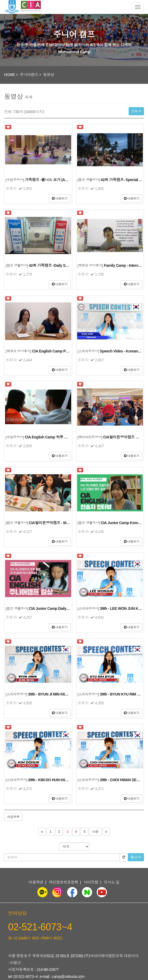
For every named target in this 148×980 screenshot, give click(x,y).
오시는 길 (112, 882)
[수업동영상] (15, 180)
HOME (10, 75)
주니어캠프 (29, 75)
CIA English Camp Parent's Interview (62, 351)
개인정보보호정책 (63, 882)
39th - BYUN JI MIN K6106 (49, 694)
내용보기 (60, 199)
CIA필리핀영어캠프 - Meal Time (54, 523)
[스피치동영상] (88, 351)
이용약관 (36, 882)
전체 (136, 111)
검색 (136, 857)
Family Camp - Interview (124, 265)
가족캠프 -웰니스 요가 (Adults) (50, 180)
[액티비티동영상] (90, 437)
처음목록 (13, 817)
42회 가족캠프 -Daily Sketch (52, 265)
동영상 (48, 75)
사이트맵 (91, 882)
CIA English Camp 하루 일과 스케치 (54, 437)
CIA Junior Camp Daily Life (51, 608)
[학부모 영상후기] (90, 266)
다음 (95, 832)
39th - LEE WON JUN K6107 (123, 608)
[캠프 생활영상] (89, 180)
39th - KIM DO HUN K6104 (49, 780)
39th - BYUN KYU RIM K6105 (124, 694)
